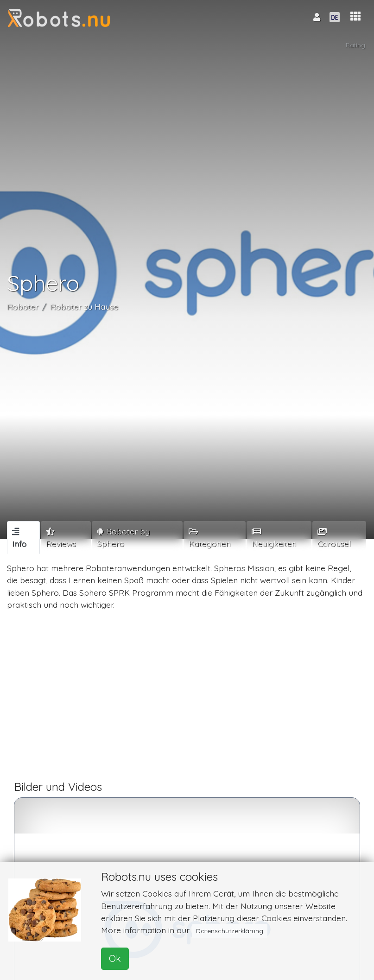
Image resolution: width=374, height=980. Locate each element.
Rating (355, 45)
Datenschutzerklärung (230, 931)
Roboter (23, 306)
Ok (115, 958)
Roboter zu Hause (84, 306)
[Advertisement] (187, 700)
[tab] (23, 538)
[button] (355, 16)
